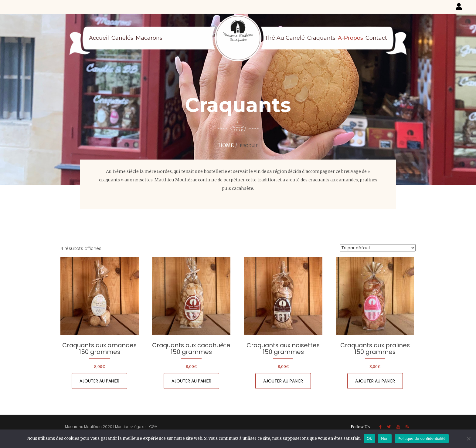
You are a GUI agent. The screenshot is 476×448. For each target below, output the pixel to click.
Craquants (321, 38)
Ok (369, 438)
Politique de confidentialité (422, 438)
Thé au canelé (285, 38)
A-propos (350, 38)
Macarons (149, 38)
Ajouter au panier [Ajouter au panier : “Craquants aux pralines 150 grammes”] (375, 381)
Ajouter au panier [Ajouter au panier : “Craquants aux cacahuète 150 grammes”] (191, 381)
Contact (376, 38)
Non (385, 438)
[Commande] (378, 248)
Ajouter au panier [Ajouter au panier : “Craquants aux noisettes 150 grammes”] (283, 381)
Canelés (122, 38)
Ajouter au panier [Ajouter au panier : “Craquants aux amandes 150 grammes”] (99, 381)
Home (226, 145)
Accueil (99, 38)
